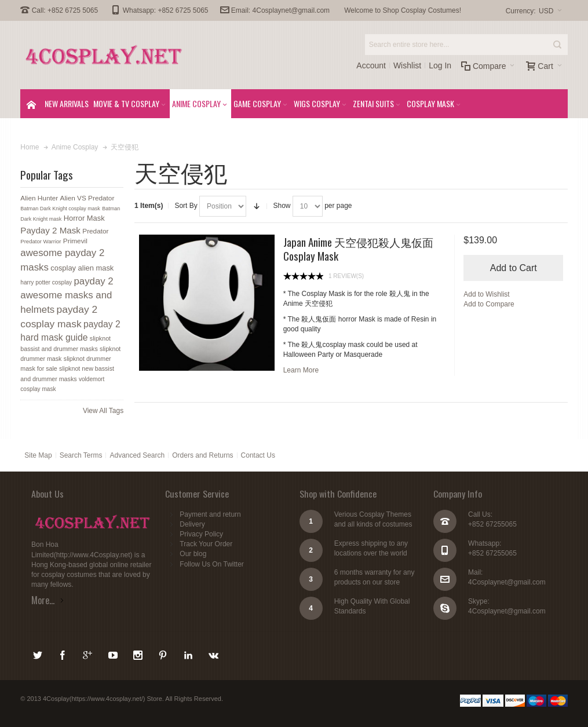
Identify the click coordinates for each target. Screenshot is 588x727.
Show (282, 206)
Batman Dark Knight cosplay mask (60, 209)
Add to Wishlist (486, 294)
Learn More (301, 370)
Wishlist (407, 65)
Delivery (192, 524)
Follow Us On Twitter (211, 564)
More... (43, 600)
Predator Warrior (41, 241)
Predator (95, 231)
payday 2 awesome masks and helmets (67, 295)
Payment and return (210, 514)
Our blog (193, 554)
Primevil (75, 241)
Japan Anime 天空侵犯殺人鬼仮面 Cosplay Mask (358, 249)
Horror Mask (84, 218)
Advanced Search (137, 455)
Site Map (38, 455)
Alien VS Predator (87, 198)
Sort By (186, 206)
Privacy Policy (201, 534)
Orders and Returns (202, 455)
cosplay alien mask (82, 268)
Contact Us (258, 455)
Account (371, 65)
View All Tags (103, 411)
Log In (440, 65)
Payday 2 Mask (50, 230)
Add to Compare (489, 304)
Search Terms (81, 455)
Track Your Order (206, 544)
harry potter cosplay (46, 282)
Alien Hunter (39, 198)
